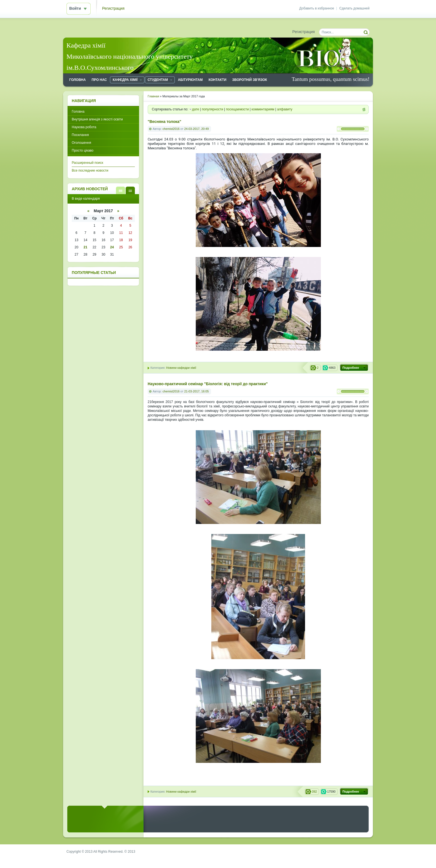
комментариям (263, 109)
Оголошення (81, 143)
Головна (78, 112)
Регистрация (113, 8)
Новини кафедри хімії (181, 368)
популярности (213, 109)
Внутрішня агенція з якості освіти (97, 119)
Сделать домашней (354, 8)
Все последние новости (90, 170)
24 (112, 247)
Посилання (80, 135)
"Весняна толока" (164, 122)
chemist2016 (171, 129)
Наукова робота (84, 127)
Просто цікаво (83, 150)
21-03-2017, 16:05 (196, 391)
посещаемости (237, 109)
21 (86, 247)
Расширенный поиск (87, 163)
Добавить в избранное (317, 8)
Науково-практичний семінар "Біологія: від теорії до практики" (208, 384)
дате (195, 109)
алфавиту (285, 109)
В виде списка (121, 190)
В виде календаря (130, 190)
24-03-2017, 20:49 (196, 129)
